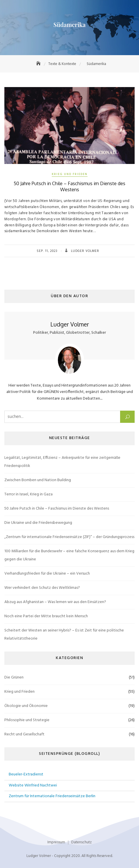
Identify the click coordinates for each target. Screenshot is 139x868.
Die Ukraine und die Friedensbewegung (38, 523)
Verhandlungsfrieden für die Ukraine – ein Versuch (47, 574)
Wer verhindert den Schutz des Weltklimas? (42, 588)
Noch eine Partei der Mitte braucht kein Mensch (46, 616)
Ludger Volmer (84, 251)
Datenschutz (81, 842)
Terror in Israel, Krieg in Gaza (28, 494)
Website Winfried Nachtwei (33, 785)
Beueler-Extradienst (26, 774)
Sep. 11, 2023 (47, 251)
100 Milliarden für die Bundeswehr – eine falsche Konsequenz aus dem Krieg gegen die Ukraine (69, 555)
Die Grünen (14, 677)
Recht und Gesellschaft (24, 734)
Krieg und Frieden (70, 174)
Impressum (56, 842)
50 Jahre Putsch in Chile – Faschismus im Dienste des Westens (69, 186)
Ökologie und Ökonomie (26, 706)
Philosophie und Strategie (27, 720)
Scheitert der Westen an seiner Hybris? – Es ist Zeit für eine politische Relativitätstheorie (64, 635)
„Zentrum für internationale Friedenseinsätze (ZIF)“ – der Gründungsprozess (69, 537)
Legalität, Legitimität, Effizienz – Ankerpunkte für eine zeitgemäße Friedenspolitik (62, 462)
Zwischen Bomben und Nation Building (38, 480)
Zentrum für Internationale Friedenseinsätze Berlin (52, 796)
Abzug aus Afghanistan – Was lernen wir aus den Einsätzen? (55, 602)
